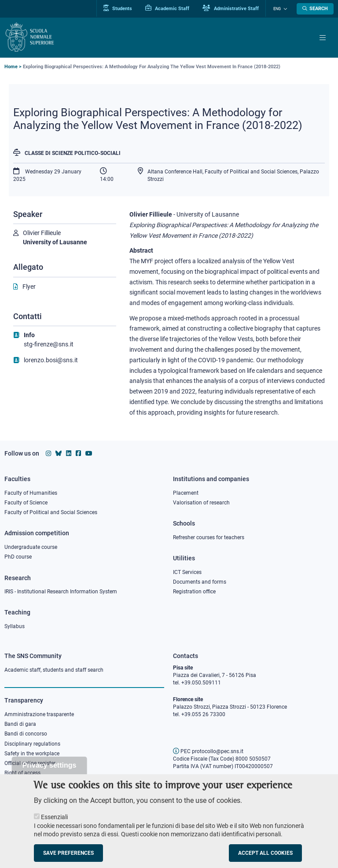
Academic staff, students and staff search (54, 670)
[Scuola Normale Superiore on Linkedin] (69, 453)
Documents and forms (200, 582)
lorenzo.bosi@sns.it (51, 360)
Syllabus (15, 626)
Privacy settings (50, 768)
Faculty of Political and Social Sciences (51, 512)
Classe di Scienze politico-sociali (73, 153)
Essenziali (54, 820)
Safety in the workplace (32, 754)
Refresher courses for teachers (209, 537)
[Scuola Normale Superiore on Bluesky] (59, 453)
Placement (186, 493)
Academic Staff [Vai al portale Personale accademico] (169, 8)
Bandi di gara (20, 724)
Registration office (194, 592)
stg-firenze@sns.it (49, 344)
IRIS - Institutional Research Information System (61, 592)
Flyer (29, 287)
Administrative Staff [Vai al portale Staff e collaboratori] (232, 8)
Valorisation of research (201, 503)
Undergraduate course (31, 547)
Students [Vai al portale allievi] (119, 8)
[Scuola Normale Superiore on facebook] (78, 453)
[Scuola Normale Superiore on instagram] (48, 453)
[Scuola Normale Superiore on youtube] (89, 453)
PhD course (18, 557)
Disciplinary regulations (32, 744)
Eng (278, 9)
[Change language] (285, 9)
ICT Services (187, 572)
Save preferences (68, 856)
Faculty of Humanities (31, 493)
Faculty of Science (26, 503)
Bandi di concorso (26, 734)
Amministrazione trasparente (39, 714)
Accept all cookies (265, 856)
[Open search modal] (315, 9)
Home (11, 67)
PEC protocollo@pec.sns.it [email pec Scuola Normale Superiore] (208, 751)
